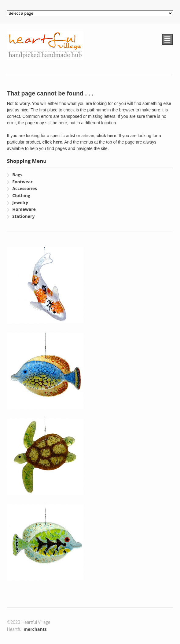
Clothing (21, 195)
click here (107, 136)
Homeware (24, 209)
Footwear (22, 182)
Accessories (25, 188)
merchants (35, 629)
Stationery (23, 216)
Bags (17, 175)
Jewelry (20, 202)
